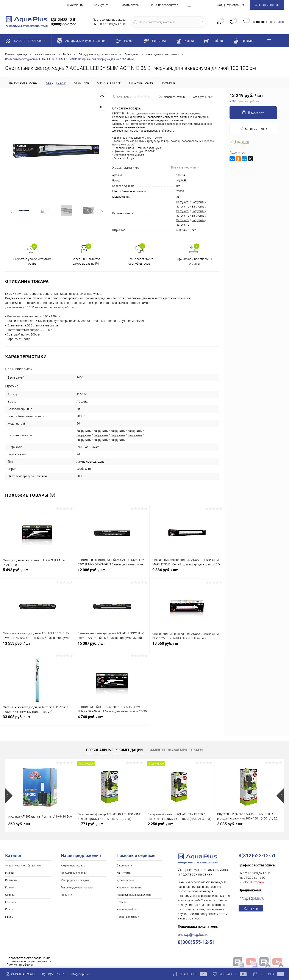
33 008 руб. (37, 719)
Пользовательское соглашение (28, 958)
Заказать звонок (267, 5)
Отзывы (122, 902)
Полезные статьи (128, 917)
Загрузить (183, 202)
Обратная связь (21, 974)
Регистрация (235, 5)
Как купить (102, 5)
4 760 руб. (112, 719)
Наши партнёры (127, 909)
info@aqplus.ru (251, 898)
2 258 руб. (160, 824)
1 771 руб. (90, 824)
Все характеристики (185, 167)
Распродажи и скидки (75, 880)
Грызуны (11, 902)
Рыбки (9, 873)
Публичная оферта (20, 964)
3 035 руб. (230, 824)
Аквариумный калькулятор (134, 895)
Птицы (9, 909)
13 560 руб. (187, 646)
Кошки (9, 887)
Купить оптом (130, 5)
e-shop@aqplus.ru (193, 934)
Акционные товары (73, 865)
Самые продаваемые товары (176, 750)
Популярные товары (74, 873)
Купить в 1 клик (254, 129)
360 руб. (19, 824)
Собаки (10, 895)
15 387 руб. (112, 646)
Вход (219, 5)
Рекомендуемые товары (77, 887)
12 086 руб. (112, 572)
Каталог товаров (27, 41)
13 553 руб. (37, 646)
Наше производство (164, 5)
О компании (75, 5)
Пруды (9, 917)
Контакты (251, 908)
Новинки (66, 895)
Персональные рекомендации (114, 750)
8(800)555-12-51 (54, 974)
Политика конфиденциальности (29, 961)
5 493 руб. (37, 572)
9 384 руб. (187, 572)
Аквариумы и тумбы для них (23, 865)
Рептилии (11, 880)
